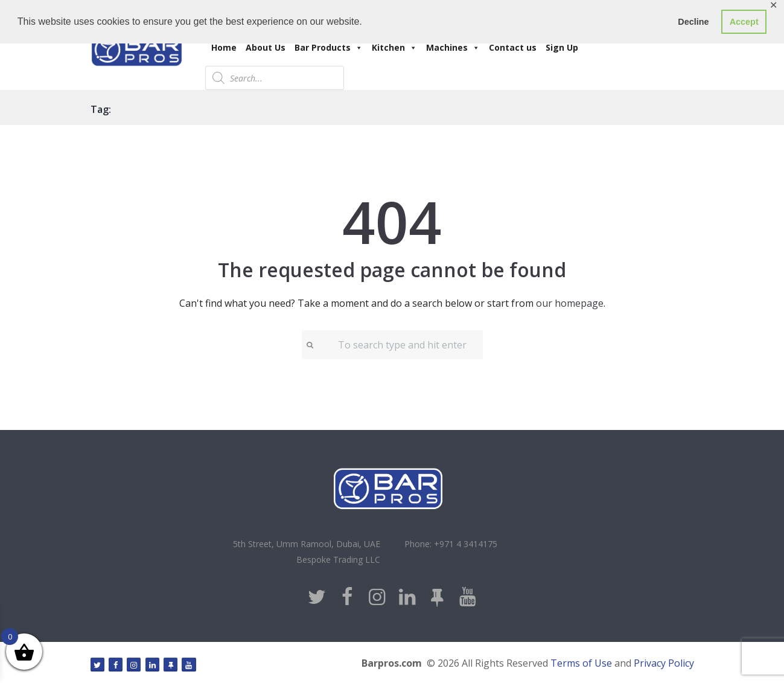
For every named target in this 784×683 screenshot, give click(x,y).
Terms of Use (581, 663)
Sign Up (562, 47)
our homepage (570, 303)
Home (224, 47)
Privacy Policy (664, 663)
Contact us (513, 47)
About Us (266, 47)
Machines (453, 47)
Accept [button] (744, 22)
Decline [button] (693, 22)
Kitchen (394, 47)
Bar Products (329, 47)
